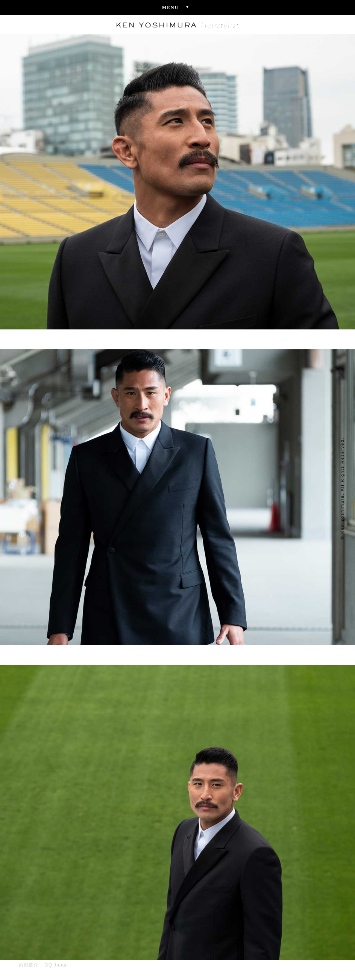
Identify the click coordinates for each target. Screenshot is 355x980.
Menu (178, 7)
